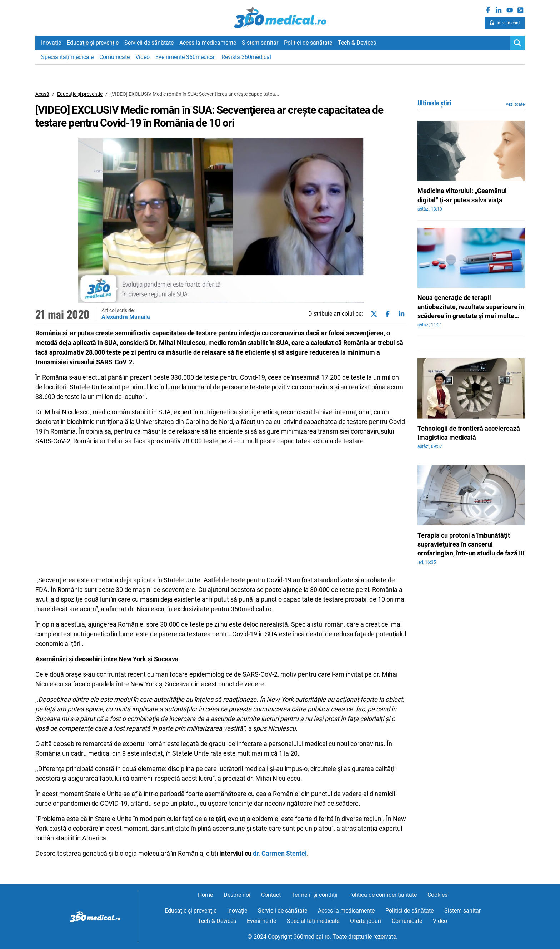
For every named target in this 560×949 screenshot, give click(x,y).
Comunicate (114, 57)
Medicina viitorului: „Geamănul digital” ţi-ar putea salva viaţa (462, 195)
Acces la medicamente (208, 43)
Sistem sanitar (260, 43)
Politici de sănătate (308, 43)
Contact (271, 895)
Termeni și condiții (314, 895)
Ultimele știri (434, 103)
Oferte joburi (366, 921)
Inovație (51, 43)
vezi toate (515, 104)
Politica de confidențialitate (382, 895)
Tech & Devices (357, 43)
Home (205, 895)
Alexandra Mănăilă (126, 317)
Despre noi (237, 895)
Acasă (42, 94)
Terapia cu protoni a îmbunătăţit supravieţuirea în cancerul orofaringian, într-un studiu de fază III (471, 544)
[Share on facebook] (386, 314)
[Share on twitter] (372, 314)
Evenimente (261, 921)
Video (142, 57)
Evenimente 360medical (186, 57)
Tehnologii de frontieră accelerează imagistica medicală (469, 433)
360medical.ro (280, 18)
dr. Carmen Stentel (280, 853)
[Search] (517, 43)
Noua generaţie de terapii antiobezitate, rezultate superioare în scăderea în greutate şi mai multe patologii (471, 307)
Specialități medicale (67, 57)
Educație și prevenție (93, 43)
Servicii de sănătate (149, 43)
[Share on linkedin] (400, 314)
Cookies (437, 895)
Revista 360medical (246, 57)
